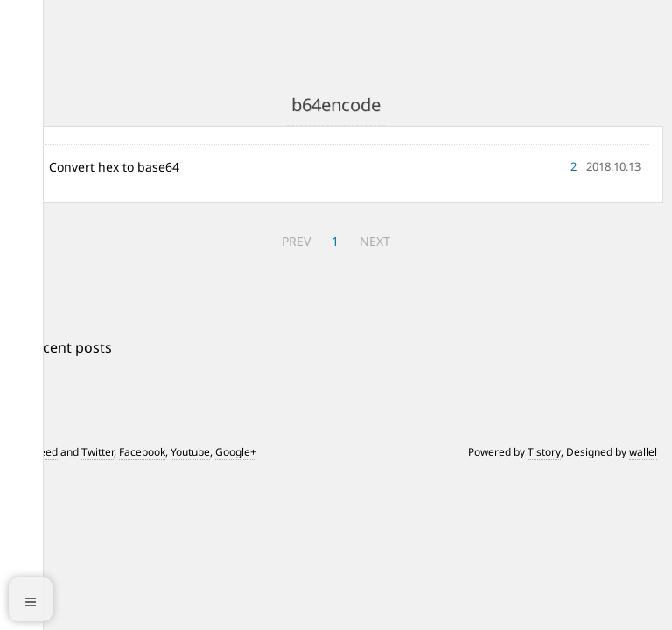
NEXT (375, 241)
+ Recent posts (63, 347)
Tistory (544, 452)
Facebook (142, 452)
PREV (296, 241)
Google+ (236, 452)
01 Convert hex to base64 (105, 167)
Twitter (98, 452)
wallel (643, 452)
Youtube (190, 452)
